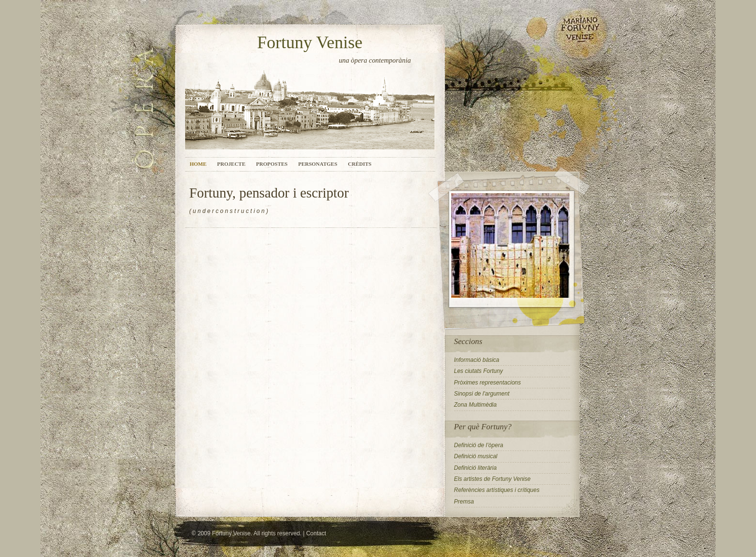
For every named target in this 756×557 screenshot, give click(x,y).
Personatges (317, 164)
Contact (316, 533)
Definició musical (476, 456)
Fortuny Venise (310, 42)
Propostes (272, 164)
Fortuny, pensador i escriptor (269, 193)
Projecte (231, 164)
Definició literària (476, 468)
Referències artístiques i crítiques (497, 490)
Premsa (464, 502)
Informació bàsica (477, 360)
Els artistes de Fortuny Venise (493, 479)
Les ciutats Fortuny (479, 371)
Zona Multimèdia (476, 405)
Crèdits (360, 164)
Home (198, 164)
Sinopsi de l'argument (482, 394)
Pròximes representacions (488, 383)
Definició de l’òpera (479, 445)
